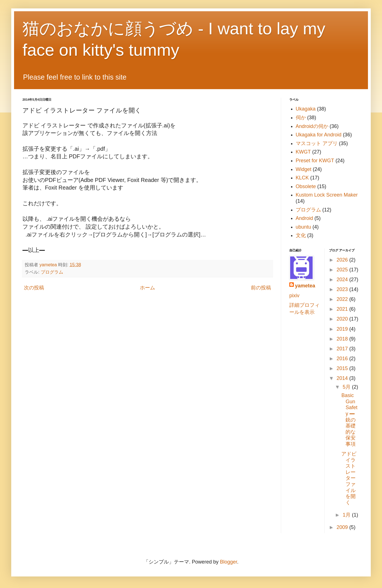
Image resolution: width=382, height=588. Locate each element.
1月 (347, 515)
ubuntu (303, 227)
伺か (301, 118)
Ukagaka (306, 109)
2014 (343, 378)
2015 (343, 368)
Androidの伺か (312, 126)
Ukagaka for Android (319, 135)
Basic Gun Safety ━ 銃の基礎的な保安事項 (349, 420)
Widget (304, 169)
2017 (343, 349)
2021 (343, 309)
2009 (343, 527)
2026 (343, 260)
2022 (343, 299)
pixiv (294, 296)
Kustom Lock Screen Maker (327, 195)
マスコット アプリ (317, 143)
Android (304, 218)
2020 (343, 319)
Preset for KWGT (315, 161)
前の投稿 (261, 288)
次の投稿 (34, 288)
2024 (343, 280)
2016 (343, 359)
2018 (343, 339)
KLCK (302, 178)
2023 (343, 289)
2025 (343, 270)
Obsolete (306, 186)
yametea (305, 286)
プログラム (52, 272)
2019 (343, 329)
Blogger (228, 562)
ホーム (147, 288)
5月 (347, 387)
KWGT (303, 152)
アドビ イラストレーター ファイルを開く (349, 478)
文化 (301, 235)
